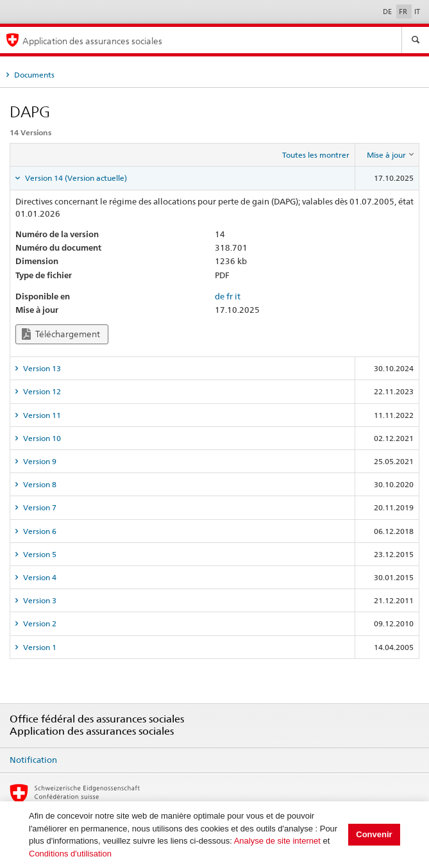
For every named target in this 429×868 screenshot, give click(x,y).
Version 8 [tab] (39, 484)
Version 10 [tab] (41, 438)
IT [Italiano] (417, 12)
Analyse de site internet (277, 841)
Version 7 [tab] (39, 507)
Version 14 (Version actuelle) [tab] (75, 178)
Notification (33, 760)
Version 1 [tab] (39, 647)
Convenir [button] (374, 834)
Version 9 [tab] (39, 461)
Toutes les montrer (316, 155)
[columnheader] (387, 155)
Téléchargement (61, 334)
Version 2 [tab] (39, 623)
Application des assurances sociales (92, 41)
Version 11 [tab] (41, 415)
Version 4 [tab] (39, 577)
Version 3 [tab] (39, 600)
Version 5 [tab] (39, 554)
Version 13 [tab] (41, 368)
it (238, 296)
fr (230, 296)
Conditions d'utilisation (70, 854)
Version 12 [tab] (41, 391)
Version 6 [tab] (39, 531)
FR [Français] (404, 12)
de (220, 296)
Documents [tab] (33, 75)
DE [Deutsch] (388, 12)
